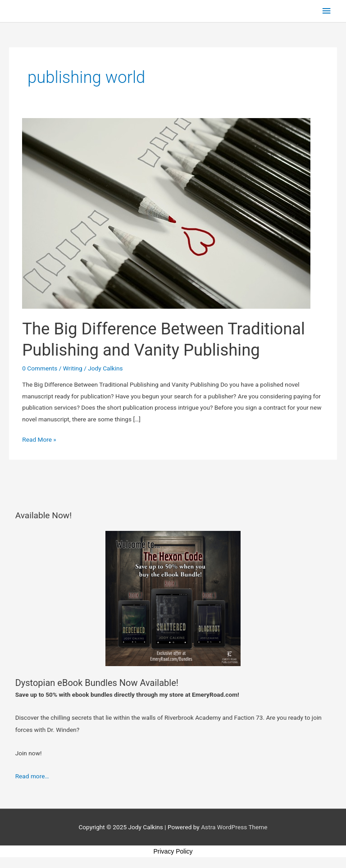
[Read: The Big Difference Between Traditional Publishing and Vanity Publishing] (166, 213)
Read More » (39, 439)
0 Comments (40, 368)
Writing (73, 368)
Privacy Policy (173, 851)
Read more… (32, 776)
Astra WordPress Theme (234, 827)
